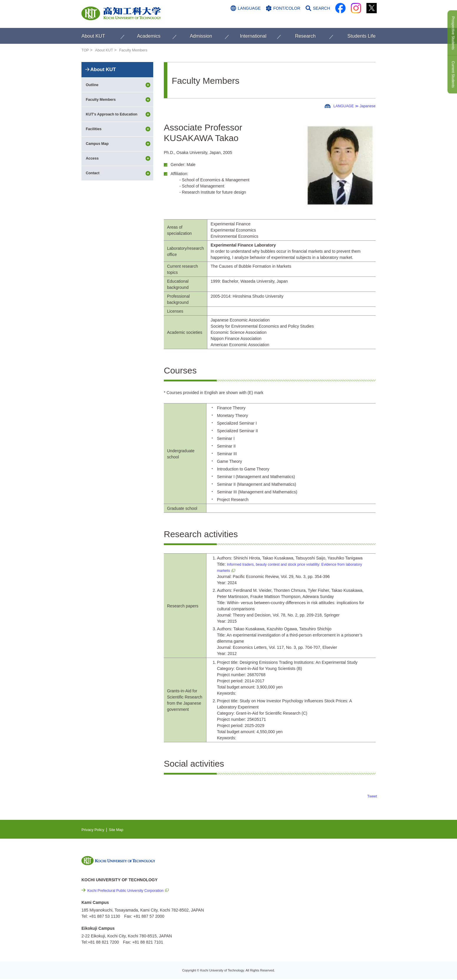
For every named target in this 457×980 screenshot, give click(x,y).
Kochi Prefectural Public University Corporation (130, 890)
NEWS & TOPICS (328, 862)
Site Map (120, 830)
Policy (326, 927)
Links (317, 895)
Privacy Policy (94, 830)
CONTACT (364, 20)
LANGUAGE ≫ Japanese (352, 106)
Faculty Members (138, 50)
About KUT (106, 50)
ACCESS (338, 20)
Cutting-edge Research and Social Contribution (337, 883)
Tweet (372, 796)
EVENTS (320, 871)
